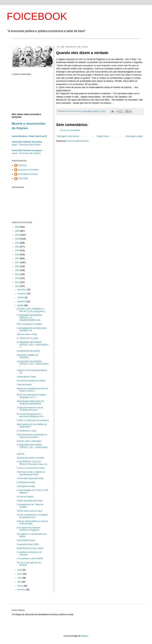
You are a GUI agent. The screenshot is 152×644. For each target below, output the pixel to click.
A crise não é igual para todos (30, 478)
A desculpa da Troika (26, 377)
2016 (18, 266)
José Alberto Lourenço (28, 174)
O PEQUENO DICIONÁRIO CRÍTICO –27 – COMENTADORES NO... (29, 318)
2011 (18, 286)
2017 (18, 263)
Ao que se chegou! (25, 497)
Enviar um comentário (70, 130)
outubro (21, 298)
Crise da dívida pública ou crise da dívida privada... (32, 522)
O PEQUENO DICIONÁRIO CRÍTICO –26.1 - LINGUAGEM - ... (33, 447)
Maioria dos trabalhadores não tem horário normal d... (33, 390)
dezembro (22, 290)
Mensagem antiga (134, 136)
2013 (18, 278)
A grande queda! (24, 384)
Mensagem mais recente (68, 136)
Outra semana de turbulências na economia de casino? (32, 436)
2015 (18, 270)
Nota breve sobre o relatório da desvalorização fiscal (31, 473)
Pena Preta (23, 178)
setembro (22, 302)
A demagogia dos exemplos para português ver (32, 329)
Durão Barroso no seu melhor (30, 548)
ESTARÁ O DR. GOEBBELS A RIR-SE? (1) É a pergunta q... (31, 310)
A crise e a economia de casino (31, 468)
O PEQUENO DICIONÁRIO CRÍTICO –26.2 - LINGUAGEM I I (33, 364)
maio (20, 578)
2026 (18, 227)
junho (20, 574)
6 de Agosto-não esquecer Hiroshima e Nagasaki (29, 529)
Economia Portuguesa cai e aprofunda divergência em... (31, 415)
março (21, 586)
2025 (18, 231)
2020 (18, 251)
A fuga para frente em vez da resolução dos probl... (30, 409)
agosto (21, 305)
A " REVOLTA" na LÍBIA (28, 338)
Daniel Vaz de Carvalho (28, 170)
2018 (18, 259)
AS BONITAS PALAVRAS (28, 351)
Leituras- (21, 454)
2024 (18, 235)
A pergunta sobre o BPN (28, 544)
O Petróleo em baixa (26, 482)
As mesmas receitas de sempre (31, 381)
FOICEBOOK (37, 16)
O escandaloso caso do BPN (30, 559)
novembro (22, 294)
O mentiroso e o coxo (27, 431)
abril (20, 582)
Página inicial (103, 136)
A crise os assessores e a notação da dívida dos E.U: (32, 516)
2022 (18, 243)
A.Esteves (22, 165)
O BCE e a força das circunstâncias (33, 420)
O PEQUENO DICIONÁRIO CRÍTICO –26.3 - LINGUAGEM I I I (33, 345)
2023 (18, 239)
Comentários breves (26, 540)
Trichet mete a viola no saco (30, 511)
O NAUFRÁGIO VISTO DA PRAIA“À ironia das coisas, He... (33, 463)
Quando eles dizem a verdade (30, 458)
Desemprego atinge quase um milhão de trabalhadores (30, 402)
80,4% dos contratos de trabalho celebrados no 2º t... (31, 396)
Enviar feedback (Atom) (78, 141)
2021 (18, 247)
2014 (18, 274)
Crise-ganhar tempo (26, 486)
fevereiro (22, 590)
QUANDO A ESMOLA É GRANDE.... (28, 356)
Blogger (85, 636)
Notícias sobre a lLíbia (27, 334)
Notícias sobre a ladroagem (29, 441)
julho (20, 570)
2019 (18, 255)
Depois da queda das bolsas (30, 501)
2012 (18, 282)
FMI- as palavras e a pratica (29, 324)
